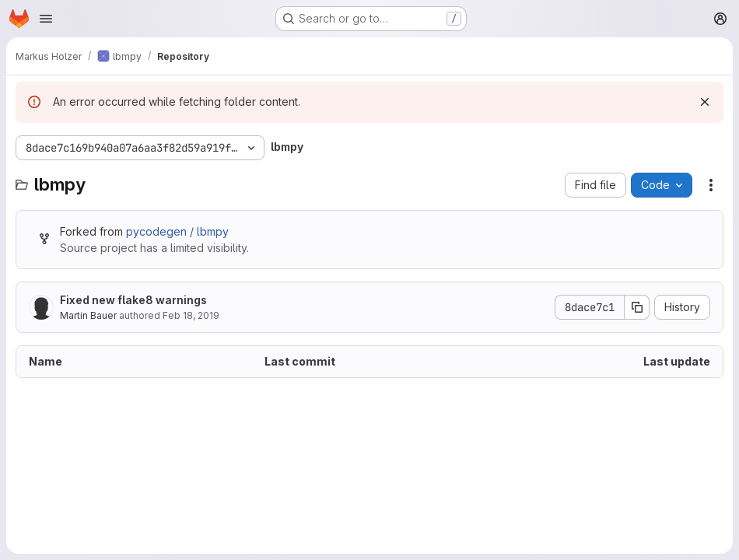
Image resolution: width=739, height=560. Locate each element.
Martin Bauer (88, 315)
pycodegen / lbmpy (177, 231)
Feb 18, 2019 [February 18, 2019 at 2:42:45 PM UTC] (191, 315)
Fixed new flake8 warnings (133, 300)
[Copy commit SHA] (637, 307)
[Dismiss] (705, 102)
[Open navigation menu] (46, 19)
